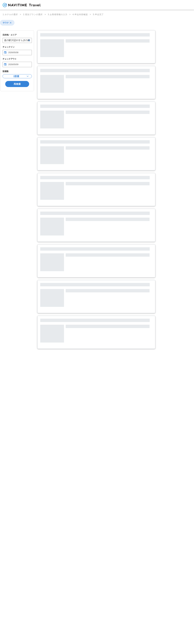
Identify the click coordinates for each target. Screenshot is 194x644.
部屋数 (6, 71)
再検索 (17, 84)
